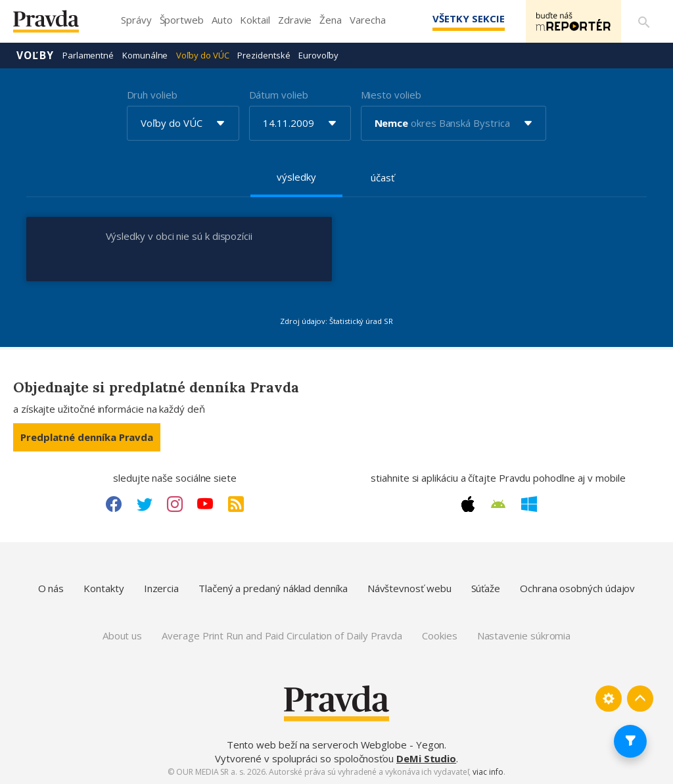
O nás (51, 588)
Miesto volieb (391, 95)
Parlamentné (88, 55)
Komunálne (145, 55)
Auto (222, 20)
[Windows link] (529, 504)
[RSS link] (236, 504)
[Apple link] (468, 504)
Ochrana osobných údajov (577, 588)
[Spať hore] (640, 699)
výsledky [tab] (296, 177)
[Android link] (498, 504)
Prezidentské (264, 55)
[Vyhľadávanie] (644, 22)
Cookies (439, 635)
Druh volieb (152, 95)
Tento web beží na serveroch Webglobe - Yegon (336, 745)
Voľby (35, 55)
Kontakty (104, 588)
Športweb (182, 20)
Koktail (255, 20)
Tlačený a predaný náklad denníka (273, 588)
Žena (331, 20)
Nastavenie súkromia (524, 635)
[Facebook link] (114, 504)
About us (122, 635)
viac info (488, 772)
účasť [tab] (383, 177)
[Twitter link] (145, 504)
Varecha (367, 20)
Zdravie (295, 20)
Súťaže (486, 588)
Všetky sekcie (469, 18)
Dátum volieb (279, 95)
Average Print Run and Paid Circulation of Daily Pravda (282, 635)
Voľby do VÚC (202, 55)
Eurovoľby (318, 55)
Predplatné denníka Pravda (87, 437)
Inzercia (161, 588)
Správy (136, 20)
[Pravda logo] (56, 25)
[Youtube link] (205, 504)
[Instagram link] (175, 504)
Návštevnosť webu (409, 588)
